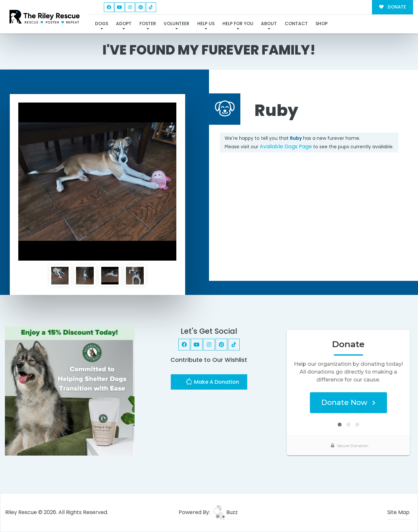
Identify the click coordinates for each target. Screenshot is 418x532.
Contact (296, 24)
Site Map (398, 512)
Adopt (124, 24)
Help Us (206, 24)
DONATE (392, 7)
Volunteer (177, 24)
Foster (148, 24)
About (269, 24)
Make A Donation (212, 383)
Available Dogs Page (286, 146)
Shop (322, 24)
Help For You (238, 24)
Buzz (225, 512)
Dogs (102, 24)
